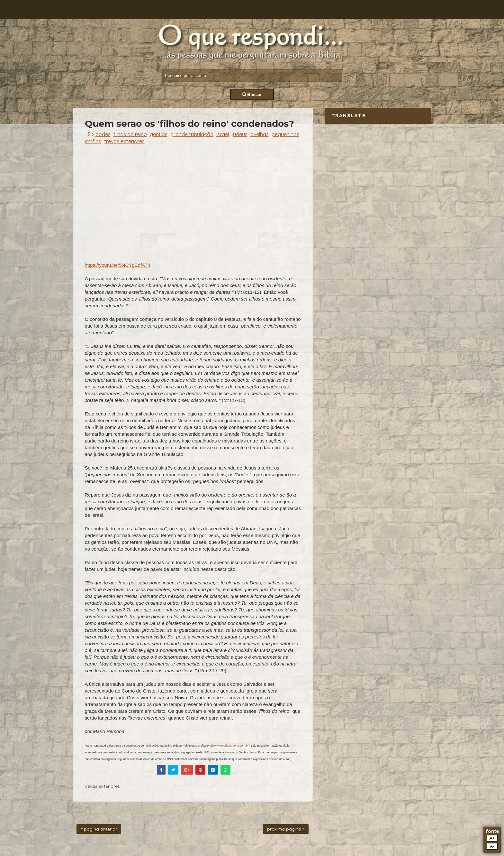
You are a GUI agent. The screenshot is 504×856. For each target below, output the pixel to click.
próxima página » (286, 829)
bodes (103, 134)
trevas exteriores (124, 141)
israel (223, 134)
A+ (492, 838)
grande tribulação (192, 134)
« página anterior (99, 829)
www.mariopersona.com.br (232, 746)
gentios (159, 134)
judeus (240, 134)
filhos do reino (130, 134)
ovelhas (260, 134)
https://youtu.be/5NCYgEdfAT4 (118, 265)
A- (492, 846)
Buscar (252, 94)
